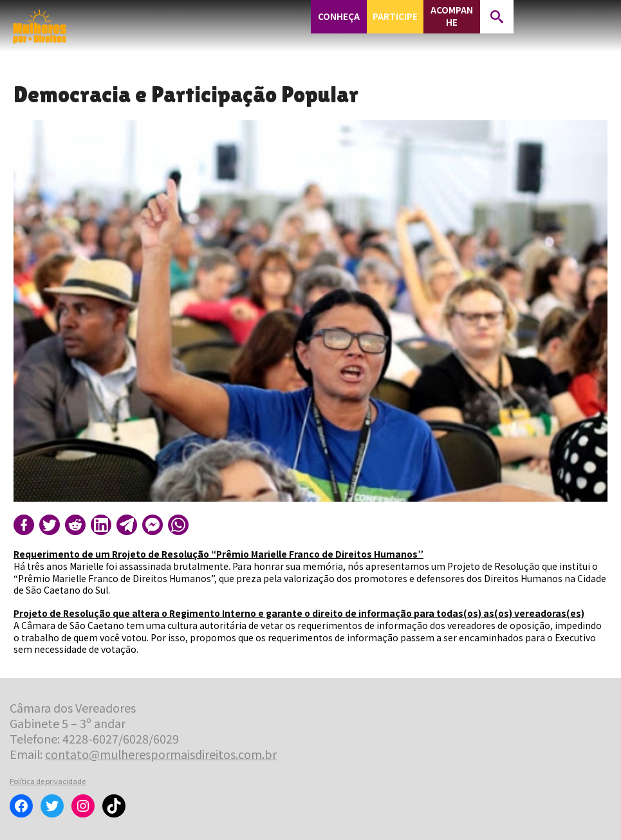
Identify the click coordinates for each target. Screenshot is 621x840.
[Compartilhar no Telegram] (127, 525)
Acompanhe (452, 16)
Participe (395, 16)
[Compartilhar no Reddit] (75, 525)
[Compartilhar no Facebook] (24, 525)
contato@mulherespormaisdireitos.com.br (161, 754)
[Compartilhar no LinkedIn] (101, 525)
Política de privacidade (48, 781)
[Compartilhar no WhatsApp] (178, 525)
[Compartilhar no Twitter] (50, 525)
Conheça (339, 16)
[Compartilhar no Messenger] (153, 525)
